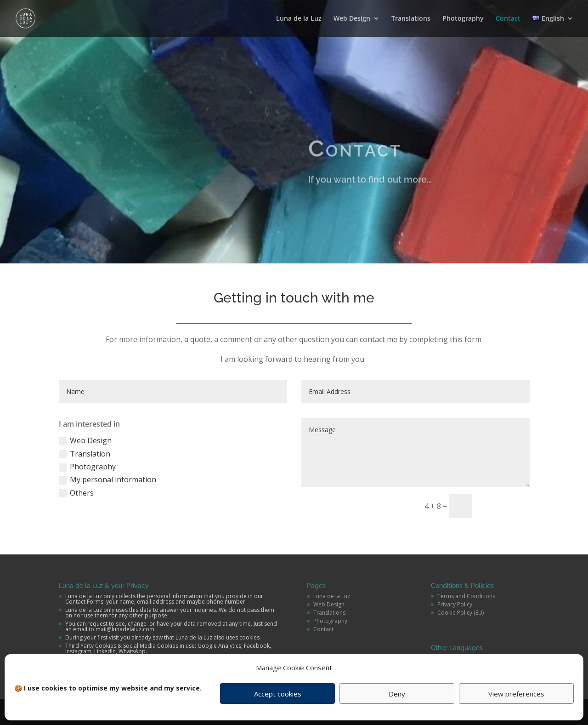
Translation (85, 454)
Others (76, 493)
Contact (508, 19)
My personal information (107, 480)
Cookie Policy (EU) (461, 613)
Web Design (352, 19)
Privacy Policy (455, 604)
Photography (463, 19)
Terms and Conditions (466, 596)
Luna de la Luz (299, 19)
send (505, 505)
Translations (411, 19)
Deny (397, 694)
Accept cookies (278, 694)
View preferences (516, 694)
